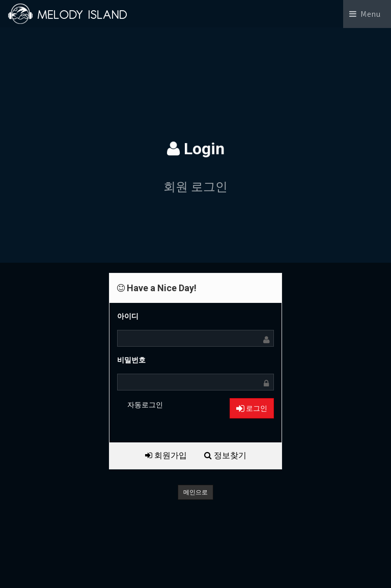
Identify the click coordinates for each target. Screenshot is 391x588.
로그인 (252, 408)
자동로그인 (145, 405)
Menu (371, 14)
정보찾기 (225, 455)
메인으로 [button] (195, 492)
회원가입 (166, 455)
